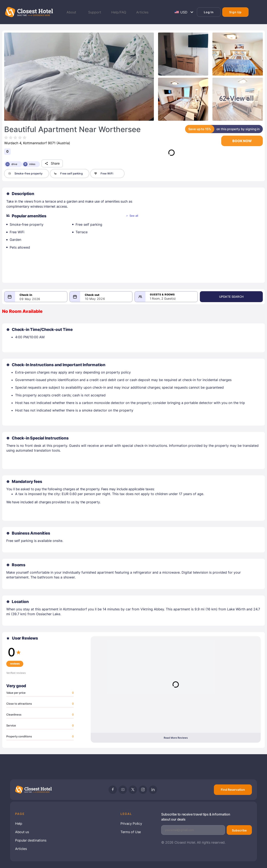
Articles (21, 849)
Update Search (241, 297)
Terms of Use (131, 832)
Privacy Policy (131, 823)
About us (22, 832)
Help (19, 823)
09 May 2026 (30, 299)
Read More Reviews (176, 738)
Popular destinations (31, 840)
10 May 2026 (101, 299)
